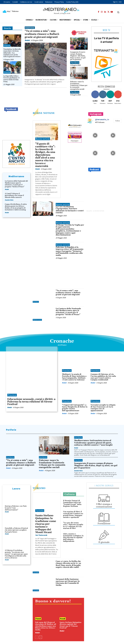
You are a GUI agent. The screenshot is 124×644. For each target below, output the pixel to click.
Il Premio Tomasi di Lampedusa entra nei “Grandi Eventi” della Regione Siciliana (72, 503)
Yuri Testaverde (41, 535)
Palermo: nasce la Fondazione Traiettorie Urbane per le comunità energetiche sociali (79, 85)
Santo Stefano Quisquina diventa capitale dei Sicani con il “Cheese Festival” (70, 625)
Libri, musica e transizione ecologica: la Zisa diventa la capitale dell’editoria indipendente (73, 538)
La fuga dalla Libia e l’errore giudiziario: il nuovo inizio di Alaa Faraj (11, 79)
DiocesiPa (89, 211)
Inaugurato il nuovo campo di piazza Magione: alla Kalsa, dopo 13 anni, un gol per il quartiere (78, 56)
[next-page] (41, 637)
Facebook (11, 109)
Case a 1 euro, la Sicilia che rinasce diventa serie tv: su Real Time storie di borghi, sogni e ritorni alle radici (68, 564)
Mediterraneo (37, 320)
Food (38, 619)
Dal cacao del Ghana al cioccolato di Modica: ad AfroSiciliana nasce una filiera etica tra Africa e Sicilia (46, 626)
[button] (118, 12)
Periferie (30, 28)
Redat (27, 40)
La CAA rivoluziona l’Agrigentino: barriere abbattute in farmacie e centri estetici (70, 210)
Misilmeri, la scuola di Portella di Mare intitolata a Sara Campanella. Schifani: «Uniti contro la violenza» (74, 377)
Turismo (39, 488)
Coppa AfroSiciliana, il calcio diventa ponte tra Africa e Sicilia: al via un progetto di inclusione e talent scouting (16, 207)
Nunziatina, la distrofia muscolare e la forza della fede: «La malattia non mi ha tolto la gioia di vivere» (12, 53)
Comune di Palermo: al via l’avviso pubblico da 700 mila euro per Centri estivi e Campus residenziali (103, 377)
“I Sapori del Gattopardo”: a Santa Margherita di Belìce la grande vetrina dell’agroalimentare (75, 408)
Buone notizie (43, 139)
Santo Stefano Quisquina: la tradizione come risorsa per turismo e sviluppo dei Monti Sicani (46, 524)
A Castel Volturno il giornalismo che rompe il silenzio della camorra (14, 195)
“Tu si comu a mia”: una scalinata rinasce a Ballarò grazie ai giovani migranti (42, 34)
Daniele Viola (9, 200)
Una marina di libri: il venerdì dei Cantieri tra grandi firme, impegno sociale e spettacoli (73, 514)
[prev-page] (37, 637)
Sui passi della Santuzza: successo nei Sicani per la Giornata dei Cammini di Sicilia (68, 582)
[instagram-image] (95, 135)
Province (12, 395)
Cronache (62, 341)
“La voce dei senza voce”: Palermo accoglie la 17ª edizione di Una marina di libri (73, 526)
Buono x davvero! (53, 601)
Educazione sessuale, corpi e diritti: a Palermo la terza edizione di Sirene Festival (31, 402)
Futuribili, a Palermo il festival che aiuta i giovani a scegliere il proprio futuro (16, 530)
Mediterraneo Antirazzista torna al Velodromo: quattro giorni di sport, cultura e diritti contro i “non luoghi (93, 443)
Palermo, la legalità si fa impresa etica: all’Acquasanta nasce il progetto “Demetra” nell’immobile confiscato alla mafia (70, 251)
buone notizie (44, 113)
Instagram (96, 114)
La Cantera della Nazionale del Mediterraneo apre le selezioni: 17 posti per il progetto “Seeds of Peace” (16, 184)
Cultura (70, 494)
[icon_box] (104, 501)
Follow (118, 121)
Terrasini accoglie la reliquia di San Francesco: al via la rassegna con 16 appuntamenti (103, 408)
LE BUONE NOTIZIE (99, 211)
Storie (8, 28)
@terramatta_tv (102, 119)
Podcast (94, 169)
